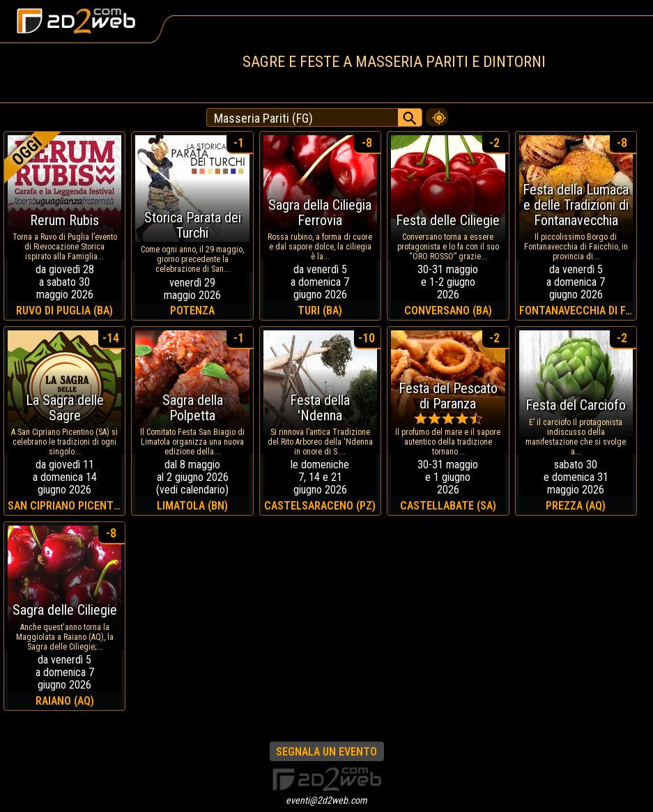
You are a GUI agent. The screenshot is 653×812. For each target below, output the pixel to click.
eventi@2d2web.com (326, 800)
